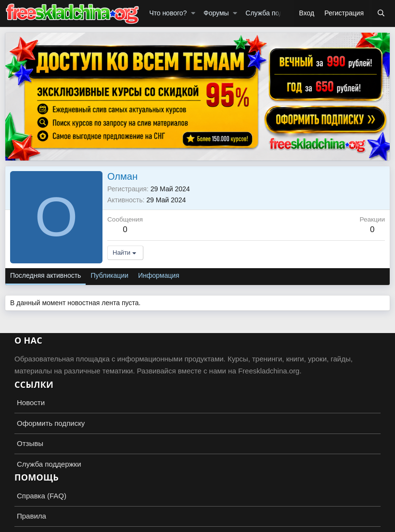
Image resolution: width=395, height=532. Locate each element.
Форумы (216, 13)
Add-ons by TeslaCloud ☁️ (198, 524)
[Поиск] (381, 13)
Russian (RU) (30, 507)
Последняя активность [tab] (45, 275)
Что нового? (168, 13)
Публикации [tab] (109, 275)
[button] (193, 13)
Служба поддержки (275, 13)
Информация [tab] (159, 275)
